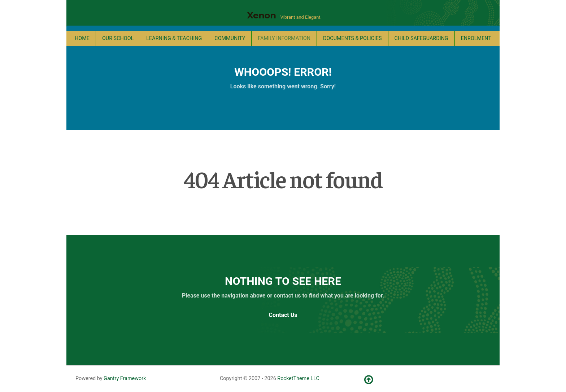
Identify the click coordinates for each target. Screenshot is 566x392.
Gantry (125, 378)
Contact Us (283, 315)
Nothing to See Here (283, 281)
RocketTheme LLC (298, 378)
